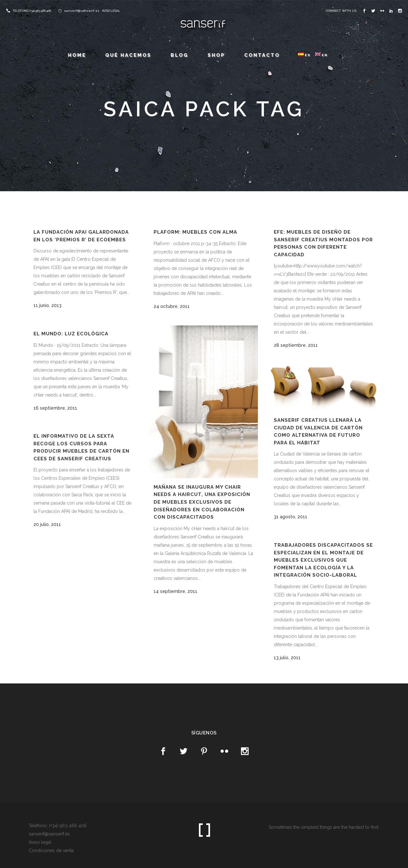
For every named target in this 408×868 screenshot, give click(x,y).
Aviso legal (40, 842)
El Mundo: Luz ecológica (71, 334)
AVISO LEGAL (111, 11)
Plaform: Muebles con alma (195, 232)
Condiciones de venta (51, 850)
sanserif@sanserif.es (82, 11)
